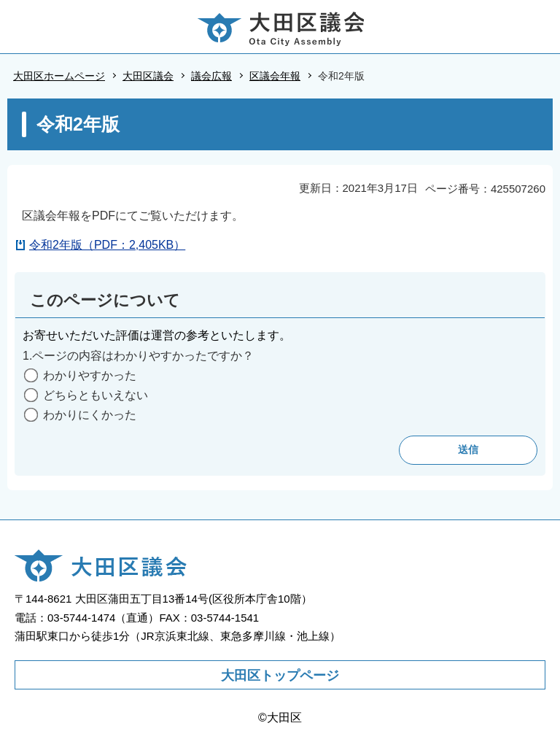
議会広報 (211, 76)
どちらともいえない (96, 395)
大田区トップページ (280, 676)
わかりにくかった (90, 415)
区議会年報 (275, 76)
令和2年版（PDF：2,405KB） (107, 245)
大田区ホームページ (59, 76)
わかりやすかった (90, 375)
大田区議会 (148, 76)
